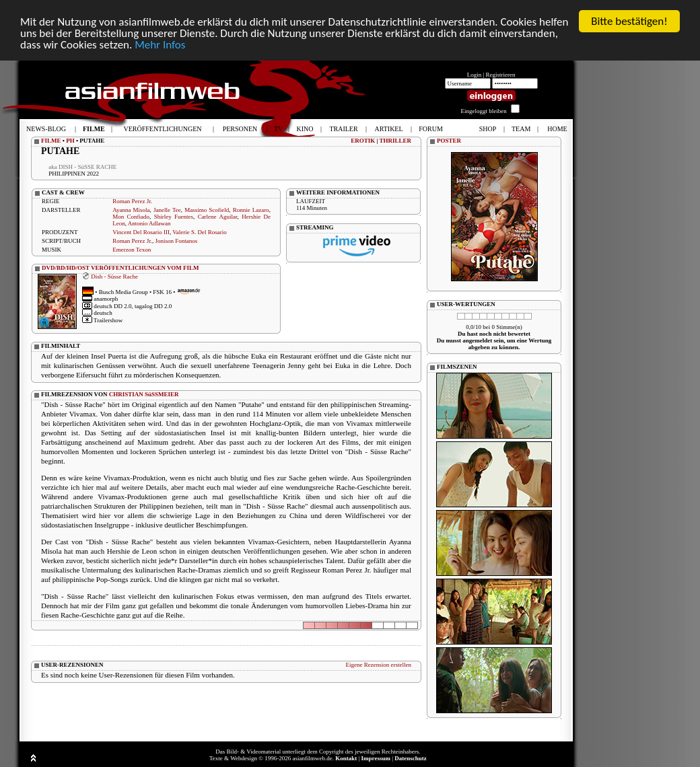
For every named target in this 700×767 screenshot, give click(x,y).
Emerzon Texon (132, 250)
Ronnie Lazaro (251, 210)
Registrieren (501, 75)
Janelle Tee (167, 210)
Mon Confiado (131, 217)
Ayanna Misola (131, 210)
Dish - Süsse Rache (114, 276)
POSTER (449, 141)
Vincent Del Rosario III (141, 232)
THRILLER (395, 141)
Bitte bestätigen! (629, 21)
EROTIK (363, 141)
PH (70, 141)
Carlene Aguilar (218, 217)
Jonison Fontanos (176, 241)
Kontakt (346, 758)
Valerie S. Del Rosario (199, 232)
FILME (51, 141)
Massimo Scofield (207, 210)
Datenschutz (411, 758)
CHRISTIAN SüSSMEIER (144, 394)
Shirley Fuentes (174, 217)
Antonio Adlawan (149, 223)
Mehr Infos (160, 45)
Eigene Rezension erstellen (379, 665)
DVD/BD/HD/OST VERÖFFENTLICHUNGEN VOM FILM (120, 268)
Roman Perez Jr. (132, 201)
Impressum (376, 758)
